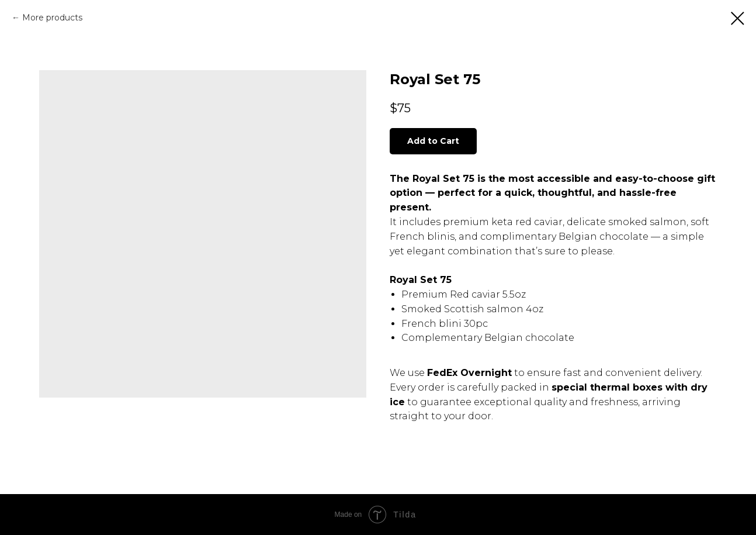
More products (52, 18)
